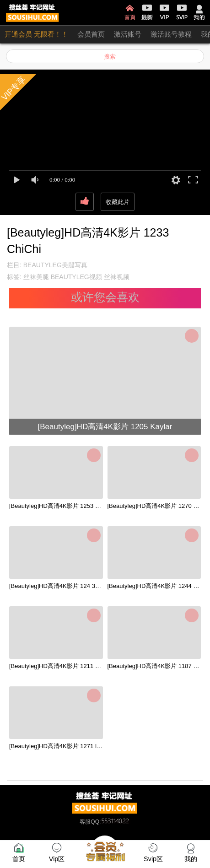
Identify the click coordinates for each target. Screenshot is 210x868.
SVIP (182, 12)
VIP (164, 12)
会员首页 (91, 34)
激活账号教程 (171, 34)
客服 (85, 822)
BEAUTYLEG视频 (76, 277)
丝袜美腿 (36, 277)
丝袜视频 (117, 277)
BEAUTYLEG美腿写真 (55, 265)
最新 (147, 12)
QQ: (110, 822)
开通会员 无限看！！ (36, 34)
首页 (130, 12)
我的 (199, 12)
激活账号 (128, 34)
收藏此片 (118, 202)
